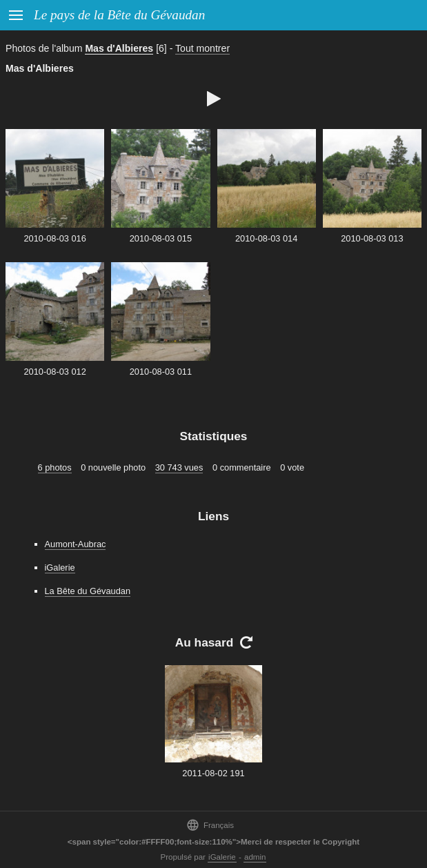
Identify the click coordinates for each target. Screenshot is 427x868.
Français (210, 825)
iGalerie (60, 568)
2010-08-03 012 (54, 372)
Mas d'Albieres (119, 48)
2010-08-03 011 (161, 372)
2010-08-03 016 (54, 238)
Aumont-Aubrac (76, 544)
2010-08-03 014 (266, 238)
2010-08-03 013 (372, 238)
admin (255, 857)
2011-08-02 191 (213, 773)
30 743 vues (179, 467)
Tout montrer (202, 48)
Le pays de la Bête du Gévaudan (119, 15)
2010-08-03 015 (161, 238)
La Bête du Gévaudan (88, 591)
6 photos (55, 467)
